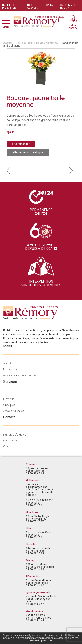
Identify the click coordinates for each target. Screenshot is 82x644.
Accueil (8, 43)
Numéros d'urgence (15, 435)
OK (51, 640)
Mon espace (10, 369)
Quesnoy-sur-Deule (38, 593)
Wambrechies (34, 611)
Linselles (31, 545)
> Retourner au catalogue (28, 152)
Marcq (30, 561)
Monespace (73, 27)
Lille (28, 528)
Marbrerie (9, 399)
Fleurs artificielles (47, 43)
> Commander (21, 144)
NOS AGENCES (32, 6)
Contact (8, 447)
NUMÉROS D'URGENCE (9, 6)
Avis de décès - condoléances (20, 375)
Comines (31, 465)
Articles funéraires (14, 411)
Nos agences (11, 441)
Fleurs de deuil (24, 43)
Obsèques (9, 405)
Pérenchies (33, 577)
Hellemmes (33, 481)
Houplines (32, 512)
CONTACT (50, 5)
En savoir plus (38, 640)
